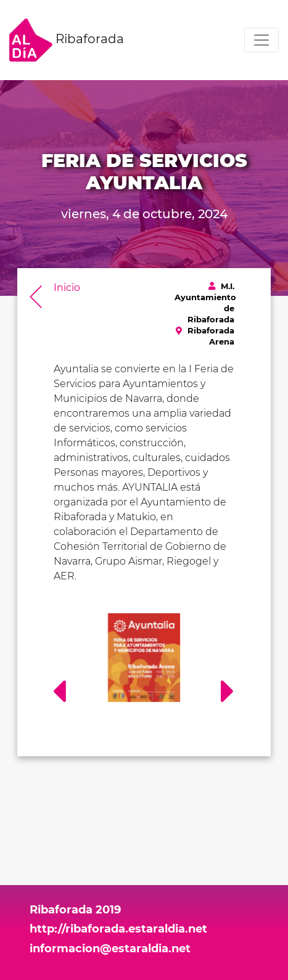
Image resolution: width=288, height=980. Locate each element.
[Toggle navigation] (261, 40)
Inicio (67, 288)
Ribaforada (67, 40)
